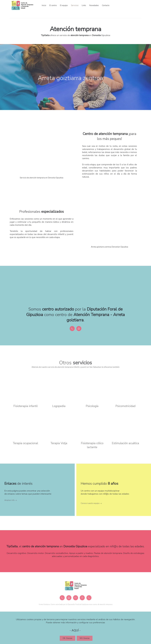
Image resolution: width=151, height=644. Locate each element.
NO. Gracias (85, 638)
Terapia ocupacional (25, 443)
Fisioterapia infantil (26, 406)
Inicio (44, 5)
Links (84, 5)
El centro (53, 5)
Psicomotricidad (125, 406)
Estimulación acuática (125, 443)
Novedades (94, 5)
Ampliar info (9, 500)
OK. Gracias (67, 638)
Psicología (92, 406)
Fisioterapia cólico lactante (92, 445)
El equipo (64, 5)
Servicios (75, 5)
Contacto (106, 5)
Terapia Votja (59, 443)
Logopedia (59, 406)
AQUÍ (75, 630)
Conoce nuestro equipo (90, 503)
